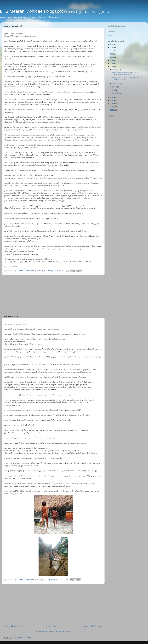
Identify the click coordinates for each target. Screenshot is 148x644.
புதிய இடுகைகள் (13, 626)
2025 (112, 44)
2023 (112, 51)
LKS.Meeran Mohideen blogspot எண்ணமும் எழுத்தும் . (55, 11)
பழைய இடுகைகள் (92, 626)
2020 (112, 57)
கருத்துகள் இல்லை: (56, 271)
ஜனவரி (115, 93)
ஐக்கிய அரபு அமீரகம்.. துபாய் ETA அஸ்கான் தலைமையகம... (125, 73)
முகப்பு (52, 626)
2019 (112, 60)
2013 (112, 107)
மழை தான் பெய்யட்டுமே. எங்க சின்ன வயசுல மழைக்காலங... (127, 79)
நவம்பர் (115, 70)
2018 (112, 64)
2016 (112, 97)
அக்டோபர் (117, 84)
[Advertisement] (53, 295)
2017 (112, 67)
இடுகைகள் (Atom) (25, 638)
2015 (112, 100)
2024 (112, 47)
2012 (112, 110)
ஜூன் (115, 87)
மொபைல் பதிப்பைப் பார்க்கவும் (53, 631)
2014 (112, 104)
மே (114, 90)
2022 (112, 54)
